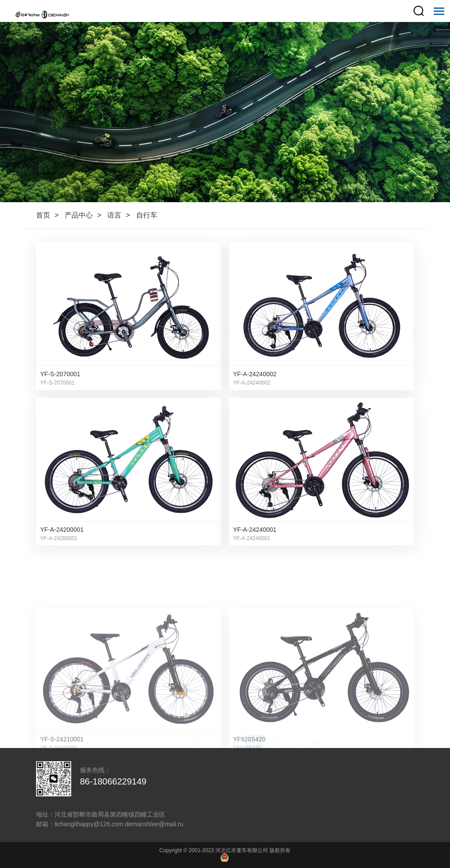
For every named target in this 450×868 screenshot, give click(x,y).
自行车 (147, 215)
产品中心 (79, 215)
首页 (43, 215)
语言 (114, 215)
